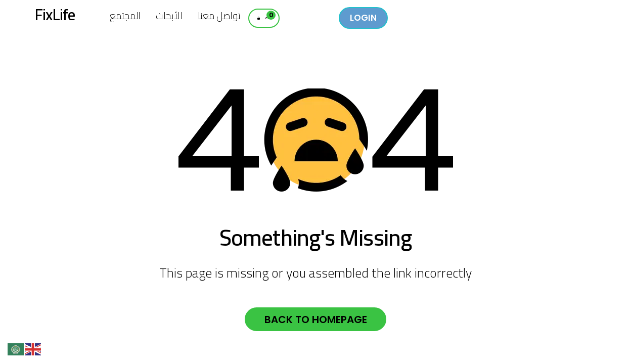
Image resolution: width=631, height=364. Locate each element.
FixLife (61, 19)
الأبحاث (169, 16)
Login (390, 18)
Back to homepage (316, 321)
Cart (282, 21)
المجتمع (125, 16)
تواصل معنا (219, 16)
